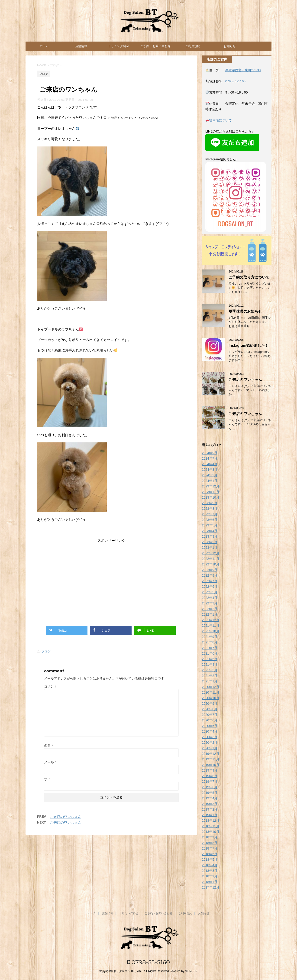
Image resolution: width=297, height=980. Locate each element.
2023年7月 (210, 514)
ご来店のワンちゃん (66, 817)
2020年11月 (211, 692)
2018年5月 (210, 860)
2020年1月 (210, 748)
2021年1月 (210, 681)
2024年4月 (210, 464)
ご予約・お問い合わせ (155, 46)
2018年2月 (210, 876)
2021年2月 (210, 676)
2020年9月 (210, 704)
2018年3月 (210, 871)
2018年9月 (210, 837)
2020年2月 (210, 743)
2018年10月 (211, 832)
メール (50, 762)
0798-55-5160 (235, 81)
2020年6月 (210, 720)
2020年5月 (210, 726)
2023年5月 (210, 525)
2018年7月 (210, 848)
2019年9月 (210, 770)
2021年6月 (210, 653)
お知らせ (230, 46)
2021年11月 (211, 626)
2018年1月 (210, 882)
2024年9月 (210, 453)
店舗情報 (81, 46)
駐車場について (220, 120)
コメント (51, 686)
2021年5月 (210, 659)
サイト (49, 779)
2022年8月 (210, 575)
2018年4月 (210, 865)
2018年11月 (211, 826)
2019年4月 (210, 798)
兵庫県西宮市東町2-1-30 (243, 70)
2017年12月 (211, 887)
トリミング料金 (118, 46)
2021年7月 (210, 648)
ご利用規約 (193, 46)
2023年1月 (210, 548)
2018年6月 (210, 854)
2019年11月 (211, 759)
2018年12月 (211, 821)
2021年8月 (210, 642)
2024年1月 (210, 481)
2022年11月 (211, 559)
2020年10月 (211, 698)
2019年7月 (210, 782)
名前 (48, 746)
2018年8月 (210, 843)
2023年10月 (211, 497)
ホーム (44, 46)
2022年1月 (210, 614)
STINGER (191, 971)
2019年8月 (210, 776)
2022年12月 (211, 553)
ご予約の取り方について (249, 277)
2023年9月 (210, 503)
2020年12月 (211, 687)
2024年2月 (210, 475)
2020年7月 (210, 715)
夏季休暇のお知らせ (245, 311)
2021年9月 (210, 637)
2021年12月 (211, 620)
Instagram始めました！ (249, 346)
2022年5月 (210, 592)
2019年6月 (210, 787)
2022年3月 (210, 603)
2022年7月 (210, 581)
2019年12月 (211, 754)
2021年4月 (210, 665)
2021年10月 (211, 631)
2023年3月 (210, 536)
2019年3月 (210, 804)
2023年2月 (210, 542)
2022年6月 (210, 587)
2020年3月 (210, 737)
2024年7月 (210, 458)
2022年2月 (210, 609)
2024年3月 (210, 470)
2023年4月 (210, 531)
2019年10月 (211, 765)
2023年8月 (210, 509)
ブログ (46, 651)
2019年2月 (210, 809)
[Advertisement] (111, 581)
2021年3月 (210, 670)
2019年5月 (210, 793)
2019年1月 (210, 815)
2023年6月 (210, 520)
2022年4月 (210, 598)
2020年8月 (210, 709)
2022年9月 (210, 570)
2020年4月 (210, 731)
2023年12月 (211, 486)
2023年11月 (211, 492)
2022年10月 (211, 564)
